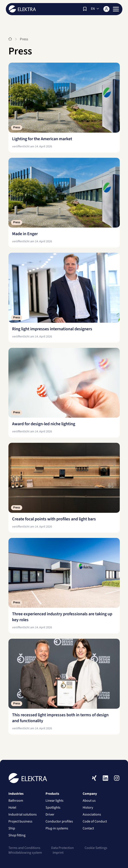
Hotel (12, 809)
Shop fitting (17, 837)
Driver (50, 816)
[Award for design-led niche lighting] (64, 393)
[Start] (10, 39)
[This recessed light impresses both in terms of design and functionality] (64, 687)
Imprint (58, 854)
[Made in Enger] (64, 203)
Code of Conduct (95, 823)
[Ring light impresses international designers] (64, 298)
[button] (116, 9)
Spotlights (53, 809)
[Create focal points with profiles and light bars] (64, 488)
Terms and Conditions (24, 850)
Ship (12, 830)
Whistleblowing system (25, 854)
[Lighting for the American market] (64, 108)
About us (89, 802)
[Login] (106, 9)
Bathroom (16, 802)
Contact (88, 830)
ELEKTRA (22, 9)
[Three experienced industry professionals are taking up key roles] (64, 586)
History (88, 809)
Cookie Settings (96, 850)
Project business (20, 823)
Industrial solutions (23, 816)
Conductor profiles (59, 823)
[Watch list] (85, 9)
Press (17, 127)
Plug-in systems (57, 830)
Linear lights (55, 802)
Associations (92, 816)
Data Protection (62, 850)
